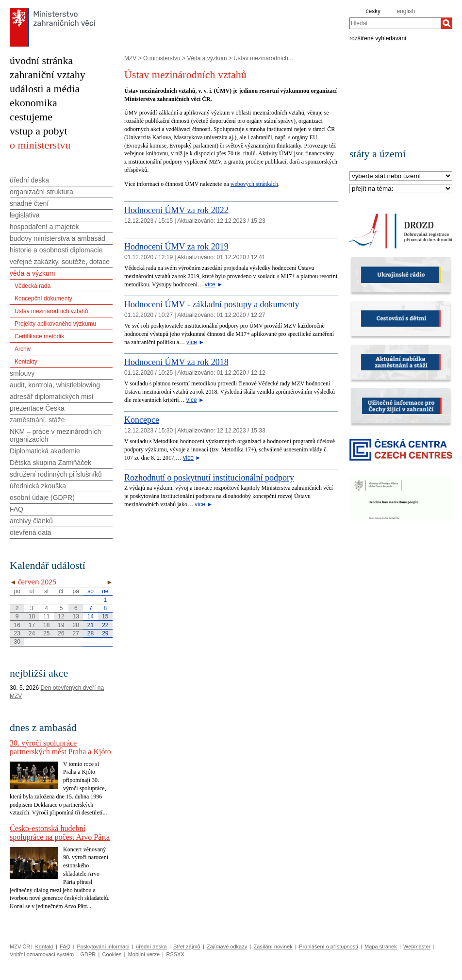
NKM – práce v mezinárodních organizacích (55, 435)
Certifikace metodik (39, 336)
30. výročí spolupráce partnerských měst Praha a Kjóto (60, 747)
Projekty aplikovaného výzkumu (55, 324)
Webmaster (417, 947)
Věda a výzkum (207, 58)
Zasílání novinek (273, 947)
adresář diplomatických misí (52, 397)
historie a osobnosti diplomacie (56, 250)
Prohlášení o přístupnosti (329, 947)
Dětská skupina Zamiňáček (50, 463)
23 (17, 633)
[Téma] (401, 189)
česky (373, 11)
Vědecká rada (33, 286)
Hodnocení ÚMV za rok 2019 (176, 247)
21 (91, 625)
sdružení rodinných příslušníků (56, 474)
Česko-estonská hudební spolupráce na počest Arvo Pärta (60, 833)
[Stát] (401, 176)
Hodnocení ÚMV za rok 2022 (176, 210)
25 (46, 633)
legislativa (25, 215)
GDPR (88, 954)
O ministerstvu (162, 58)
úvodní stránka (41, 60)
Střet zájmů (187, 947)
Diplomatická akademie (45, 451)
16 (17, 625)
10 (32, 616)
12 (61, 616)
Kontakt (44, 947)
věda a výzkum (32, 273)
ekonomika (33, 103)
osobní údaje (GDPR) (42, 498)
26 (61, 633)
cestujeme (31, 117)
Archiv (23, 349)
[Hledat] (446, 23)
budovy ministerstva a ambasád (58, 238)
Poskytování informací (103, 947)
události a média (45, 89)
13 (76, 616)
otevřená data (31, 532)
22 (105, 625)
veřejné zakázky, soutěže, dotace (60, 262)
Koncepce (142, 420)
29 (105, 633)
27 (76, 633)
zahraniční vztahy (48, 75)
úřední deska (29, 180)
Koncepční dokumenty (43, 299)
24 (32, 633)
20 (76, 625)
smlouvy (22, 373)
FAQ (16, 509)
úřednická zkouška (38, 486)
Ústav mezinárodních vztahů (51, 311)
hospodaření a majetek (44, 227)
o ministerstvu (40, 145)
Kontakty (26, 362)
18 (46, 625)
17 (32, 625)
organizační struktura (41, 192)
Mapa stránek (381, 947)
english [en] (406, 11)
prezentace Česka (37, 408)
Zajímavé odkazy (227, 947)
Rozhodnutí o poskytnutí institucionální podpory (209, 478)
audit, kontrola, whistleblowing (55, 385)
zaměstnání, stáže (37, 420)
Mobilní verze (144, 954)
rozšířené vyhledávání (378, 38)
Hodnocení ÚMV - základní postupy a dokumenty (212, 304)
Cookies (112, 954)
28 (91, 633)
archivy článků (31, 521)
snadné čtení (29, 203)
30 (17, 642)
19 (61, 625)
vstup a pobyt (39, 131)
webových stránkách (254, 184)
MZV (130, 58)
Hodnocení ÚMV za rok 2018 (176, 362)
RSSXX (175, 954)
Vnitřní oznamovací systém (42, 954)
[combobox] (395, 23)
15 (105, 616)
